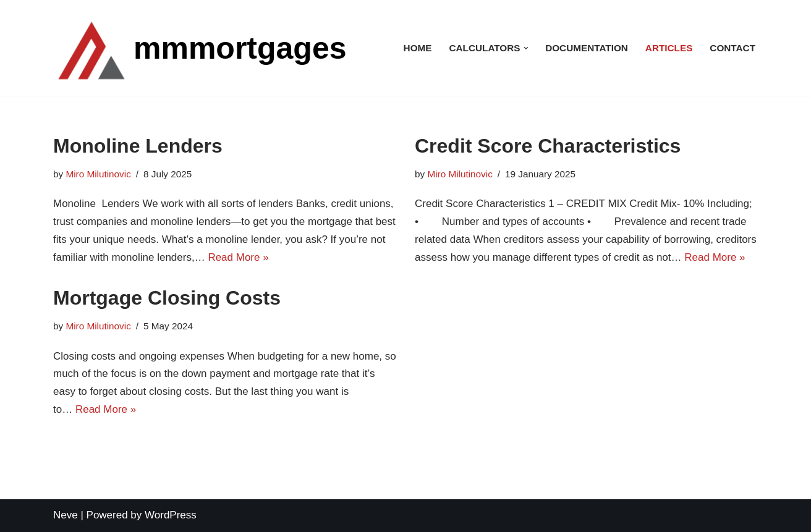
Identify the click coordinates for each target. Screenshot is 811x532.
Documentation (587, 48)
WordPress (171, 515)
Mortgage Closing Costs (167, 298)
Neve (66, 515)
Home (418, 48)
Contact (732, 48)
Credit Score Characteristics (548, 146)
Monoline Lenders (138, 146)
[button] (526, 48)
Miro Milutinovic (98, 174)
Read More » (238, 257)
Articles (669, 48)
